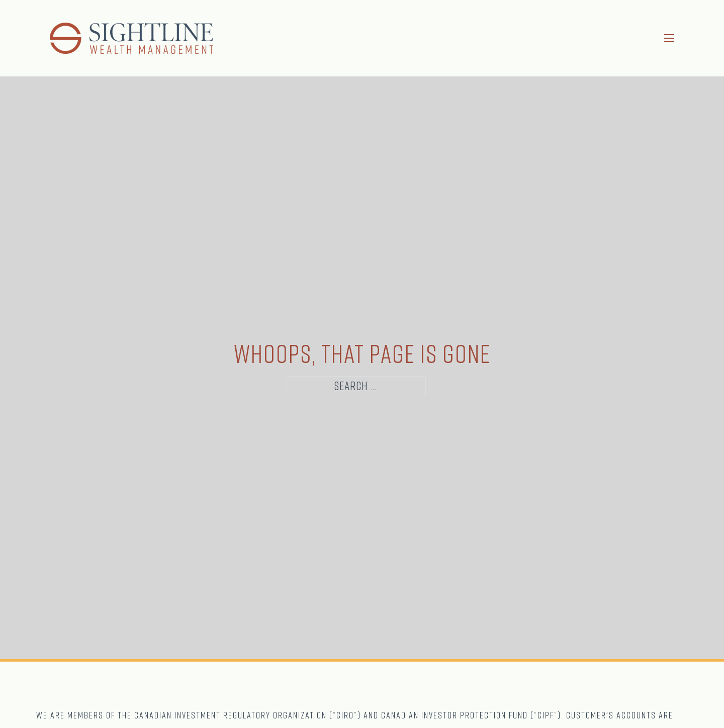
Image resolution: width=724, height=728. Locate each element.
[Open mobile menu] (669, 38)
